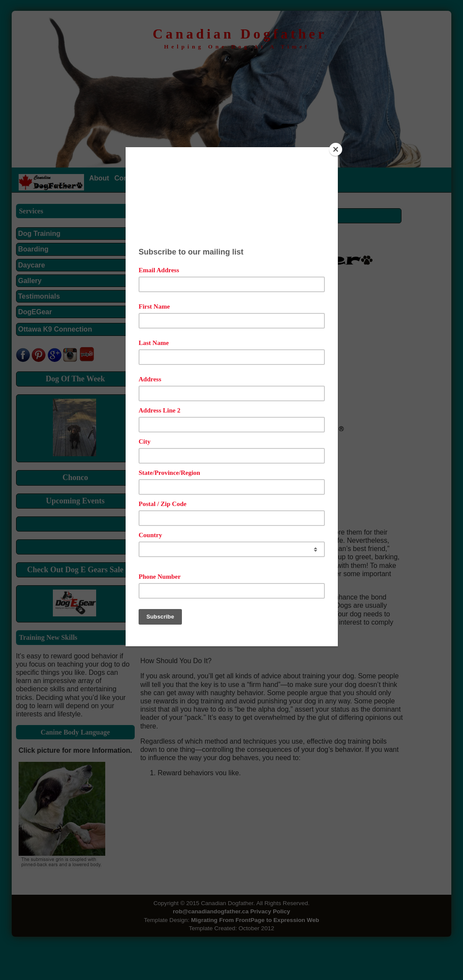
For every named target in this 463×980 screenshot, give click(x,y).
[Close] (336, 149)
